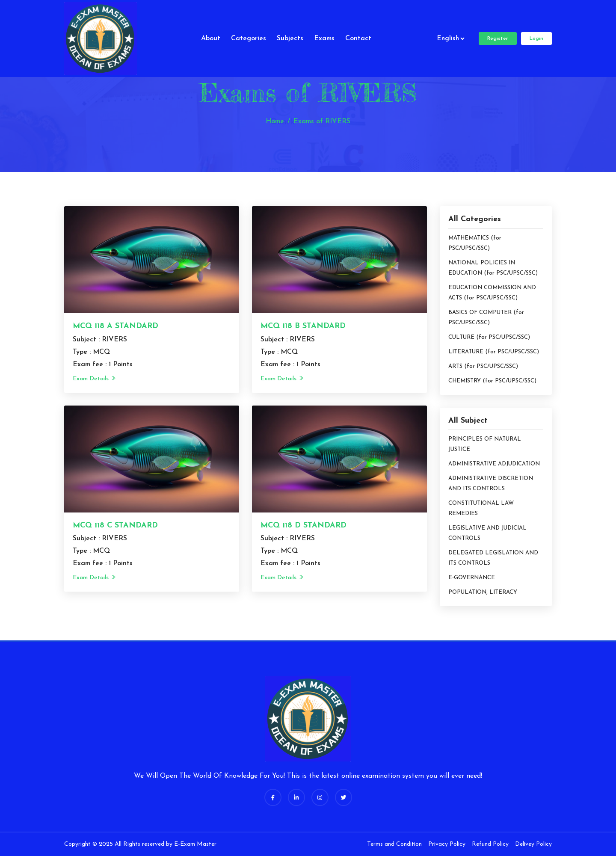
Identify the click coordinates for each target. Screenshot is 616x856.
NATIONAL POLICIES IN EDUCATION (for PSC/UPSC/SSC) (493, 268)
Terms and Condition (394, 844)
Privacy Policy (447, 844)
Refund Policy (490, 844)
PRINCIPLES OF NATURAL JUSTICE (485, 444)
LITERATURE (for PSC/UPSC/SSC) (494, 352)
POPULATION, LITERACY (483, 592)
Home (275, 121)
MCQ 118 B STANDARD (303, 326)
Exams (324, 39)
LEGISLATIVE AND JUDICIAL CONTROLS (487, 533)
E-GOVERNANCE (472, 578)
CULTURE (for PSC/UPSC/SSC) (489, 337)
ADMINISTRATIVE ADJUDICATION (494, 464)
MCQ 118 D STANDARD (304, 526)
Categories (249, 39)
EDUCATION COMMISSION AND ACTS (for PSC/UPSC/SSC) (492, 293)
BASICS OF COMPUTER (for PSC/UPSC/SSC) (486, 318)
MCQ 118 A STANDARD (115, 326)
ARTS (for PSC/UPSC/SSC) (483, 366)
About (211, 39)
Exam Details (95, 379)
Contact (358, 39)
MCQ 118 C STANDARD (115, 526)
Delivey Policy (533, 844)
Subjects (290, 39)
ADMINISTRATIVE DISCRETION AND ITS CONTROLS (491, 484)
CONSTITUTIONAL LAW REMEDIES (481, 508)
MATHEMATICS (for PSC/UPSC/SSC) (475, 243)
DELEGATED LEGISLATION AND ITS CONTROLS (493, 558)
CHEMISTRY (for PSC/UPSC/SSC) (492, 381)
